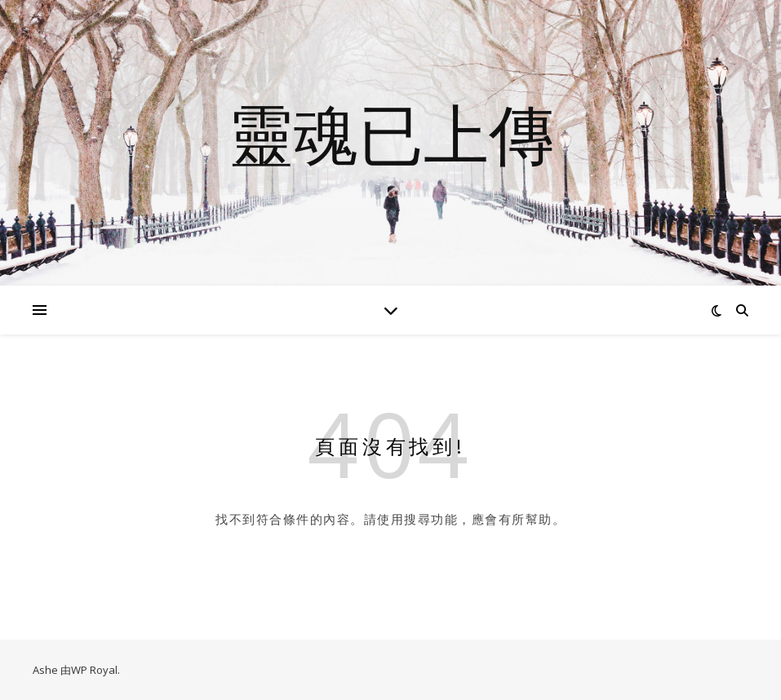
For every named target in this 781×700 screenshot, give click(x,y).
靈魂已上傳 (391, 133)
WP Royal (94, 670)
